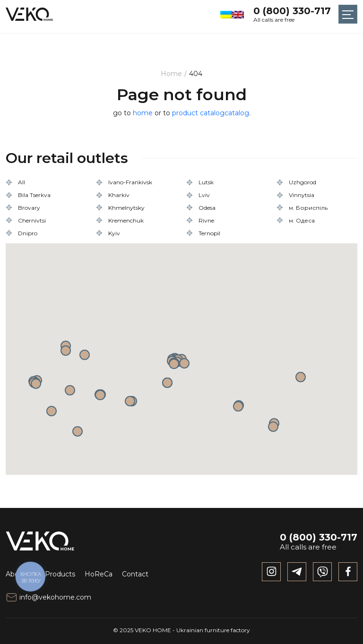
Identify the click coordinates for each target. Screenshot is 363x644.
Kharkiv (119, 195)
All (22, 182)
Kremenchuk (126, 220)
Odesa (207, 208)
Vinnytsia (302, 195)
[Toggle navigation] (348, 14)
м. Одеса (302, 220)
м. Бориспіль (308, 208)
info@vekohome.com (48, 597)
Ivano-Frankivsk (130, 182)
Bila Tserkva (34, 195)
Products (60, 574)
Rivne (206, 220)
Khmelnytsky (126, 208)
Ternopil (209, 233)
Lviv (204, 195)
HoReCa (99, 574)
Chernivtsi (32, 220)
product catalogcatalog (211, 113)
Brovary (29, 208)
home (143, 113)
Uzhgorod (302, 182)
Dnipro (28, 233)
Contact (135, 574)
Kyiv (114, 233)
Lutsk (206, 182)
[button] (167, 383)
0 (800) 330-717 (292, 11)
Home (171, 74)
